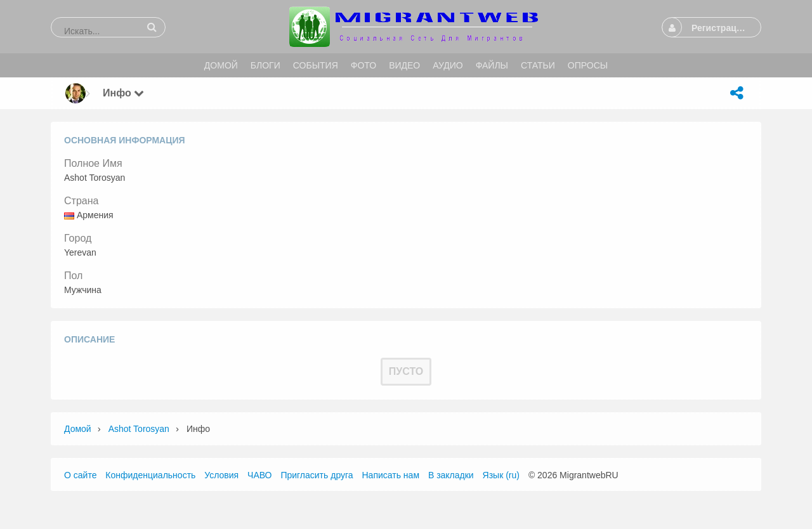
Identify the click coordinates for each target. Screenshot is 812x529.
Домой (78, 429)
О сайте (80, 475)
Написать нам (391, 475)
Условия (221, 475)
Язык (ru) (501, 475)
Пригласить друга (317, 475)
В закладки (451, 475)
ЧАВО (259, 475)
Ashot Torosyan (139, 429)
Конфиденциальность (150, 475)
